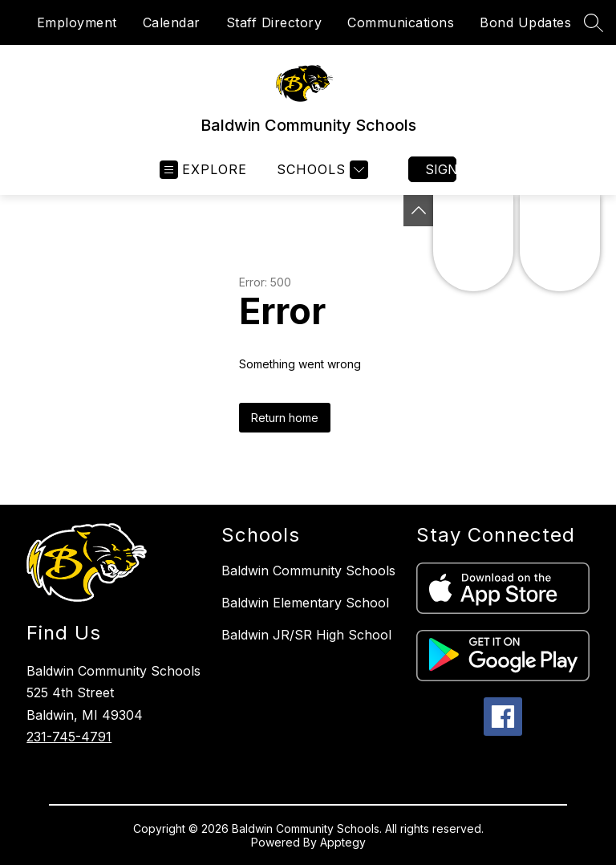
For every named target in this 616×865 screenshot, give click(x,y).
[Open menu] (203, 170)
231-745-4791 (69, 737)
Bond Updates (525, 22)
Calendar (172, 22)
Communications (401, 22)
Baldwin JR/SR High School (306, 635)
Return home (285, 418)
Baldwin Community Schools (308, 571)
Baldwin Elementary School (305, 603)
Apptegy (343, 842)
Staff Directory (274, 22)
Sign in (441, 169)
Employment (77, 22)
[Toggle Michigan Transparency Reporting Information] (419, 211)
